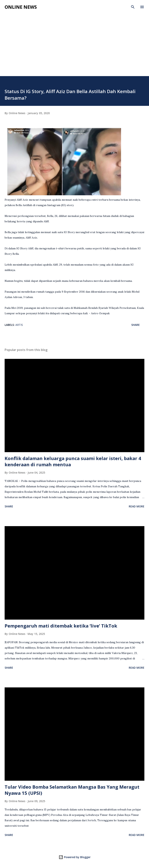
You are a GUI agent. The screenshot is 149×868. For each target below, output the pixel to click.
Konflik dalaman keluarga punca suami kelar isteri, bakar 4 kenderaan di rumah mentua (73, 461)
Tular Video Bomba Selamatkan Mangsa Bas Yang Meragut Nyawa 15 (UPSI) (72, 790)
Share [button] (136, 325)
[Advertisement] (74, 47)
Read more (137, 506)
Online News (21, 7)
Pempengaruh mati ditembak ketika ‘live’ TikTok (61, 626)
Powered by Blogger (75, 857)
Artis (19, 325)
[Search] (133, 7)
